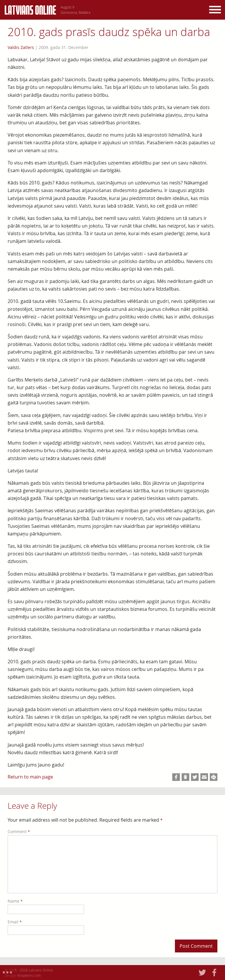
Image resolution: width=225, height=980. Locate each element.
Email (15, 922)
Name (15, 901)
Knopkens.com (29, 975)
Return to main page (30, 777)
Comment (19, 831)
